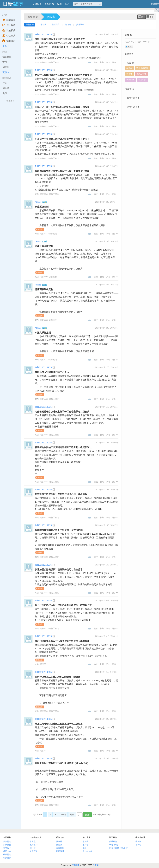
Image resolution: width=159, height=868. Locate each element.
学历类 (129, 68)
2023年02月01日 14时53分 (107, 672)
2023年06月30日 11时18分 (107, 134)
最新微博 (60, 851)
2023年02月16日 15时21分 (107, 407)
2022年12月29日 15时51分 (107, 719)
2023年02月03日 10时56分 (107, 601)
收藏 (102, 62)
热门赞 (68, 25)
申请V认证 (114, 845)
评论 (108, 62)
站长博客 (7, 855)
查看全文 (39, 229)
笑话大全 (7, 851)
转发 (96, 62)
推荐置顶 (80, 25)
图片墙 (86, 845)
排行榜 (33, 848)
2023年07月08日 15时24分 (107, 34)
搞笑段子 (7, 848)
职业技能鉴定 (142, 68)
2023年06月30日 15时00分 (107, 70)
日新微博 (7, 845)
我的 (5, 15)
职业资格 (130, 80)
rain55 (38, 202)
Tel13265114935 (43, 34)
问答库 (51, 17)
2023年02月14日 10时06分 (107, 565)
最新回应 (56, 25)
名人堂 (33, 842)
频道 (5, 52)
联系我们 (113, 842)
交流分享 (37, 4)
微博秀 (86, 842)
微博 (76, 4)
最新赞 (43, 25)
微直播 (59, 842)
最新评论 (34, 851)
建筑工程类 (54, 62)
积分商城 (49, 4)
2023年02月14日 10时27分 (107, 525)
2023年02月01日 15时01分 (107, 636)
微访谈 (59, 845)
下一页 (63, 815)
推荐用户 (34, 845)
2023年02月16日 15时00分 (107, 443)
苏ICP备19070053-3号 (119, 848)
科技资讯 (7, 858)
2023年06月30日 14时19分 (107, 102)
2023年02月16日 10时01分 (107, 490)
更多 (5, 46)
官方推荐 (60, 848)
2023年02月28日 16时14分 (107, 202)
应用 (59, 4)
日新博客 (7, 842)
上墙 (85, 848)
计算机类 (53, 234)
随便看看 (7, 78)
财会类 (129, 74)
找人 (67, 4)
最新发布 (30, 25)
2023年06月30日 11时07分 (107, 166)
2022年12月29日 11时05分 (107, 758)
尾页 (72, 815)
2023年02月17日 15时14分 (107, 367)
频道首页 (33, 17)
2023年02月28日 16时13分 (107, 328)
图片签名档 (87, 851)
